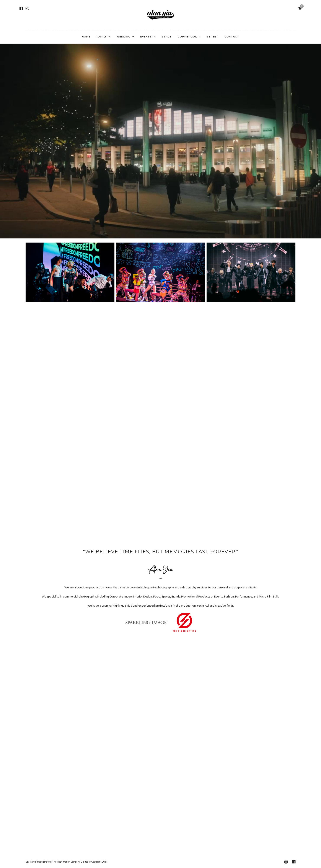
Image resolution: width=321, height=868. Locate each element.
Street (212, 37)
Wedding (123, 37)
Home (86, 37)
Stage (166, 37)
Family (102, 37)
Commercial (187, 37)
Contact (232, 37)
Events (146, 37)
